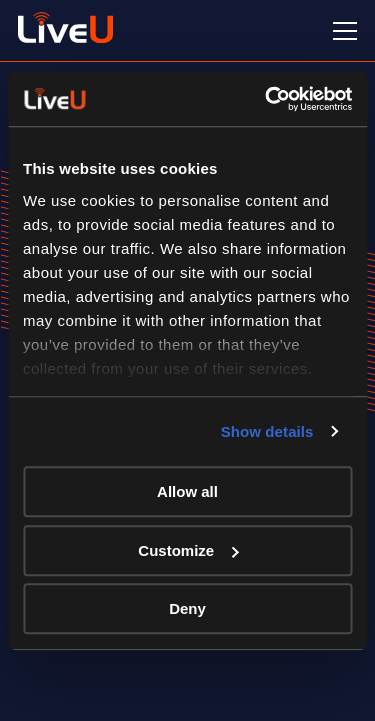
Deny (187, 608)
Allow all (187, 491)
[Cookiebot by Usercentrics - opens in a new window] (267, 99)
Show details (267, 431)
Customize (188, 550)
